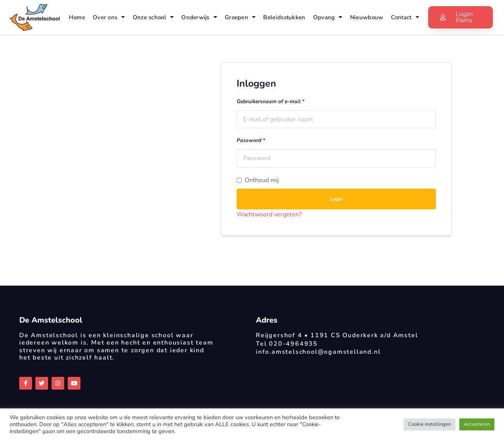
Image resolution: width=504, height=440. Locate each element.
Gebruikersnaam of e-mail (270, 101)
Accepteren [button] (477, 424)
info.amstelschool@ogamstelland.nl (318, 352)
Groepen (240, 17)
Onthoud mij (258, 180)
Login (336, 199)
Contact (405, 17)
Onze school (153, 17)
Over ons (109, 17)
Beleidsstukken (284, 17)
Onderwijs (199, 17)
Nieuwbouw (367, 17)
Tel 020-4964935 (287, 344)
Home (77, 17)
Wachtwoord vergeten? (269, 214)
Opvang (328, 17)
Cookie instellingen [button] (430, 424)
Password (251, 140)
